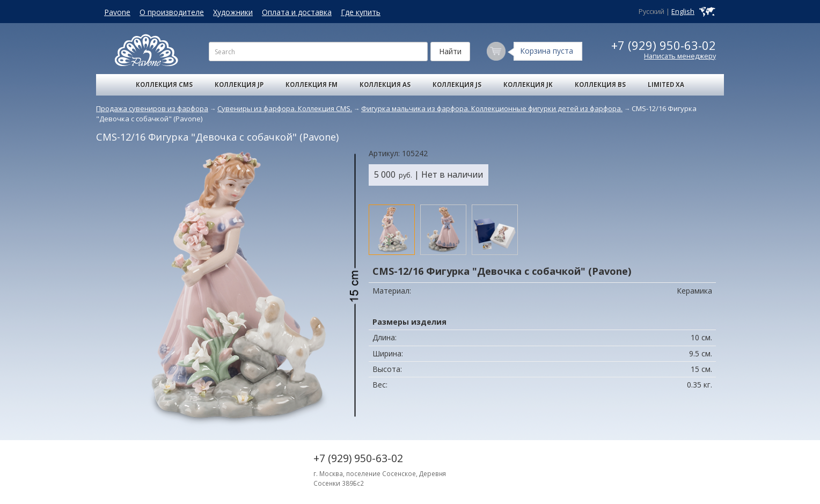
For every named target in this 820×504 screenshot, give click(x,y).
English (683, 12)
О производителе (172, 12)
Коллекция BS (600, 85)
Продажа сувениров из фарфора (152, 108)
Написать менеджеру (680, 56)
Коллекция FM (312, 85)
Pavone (117, 12)
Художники (233, 12)
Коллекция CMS (164, 85)
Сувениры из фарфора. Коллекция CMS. (285, 108)
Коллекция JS (457, 85)
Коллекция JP (239, 85)
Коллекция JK (528, 85)
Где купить (361, 12)
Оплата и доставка (297, 12)
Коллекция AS (385, 85)
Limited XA (666, 85)
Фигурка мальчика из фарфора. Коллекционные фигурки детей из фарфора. (492, 108)
